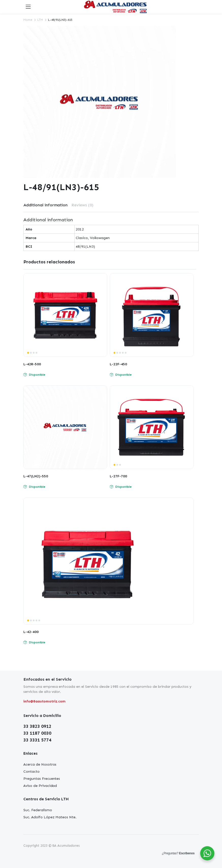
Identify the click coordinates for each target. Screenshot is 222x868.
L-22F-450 (118, 364)
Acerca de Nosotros (40, 764)
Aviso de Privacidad (40, 786)
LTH (40, 20)
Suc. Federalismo (38, 810)
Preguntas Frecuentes (42, 779)
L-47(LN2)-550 (36, 476)
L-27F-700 (118, 476)
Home (28, 20)
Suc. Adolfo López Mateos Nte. (50, 817)
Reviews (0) (82, 205)
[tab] (45, 205)
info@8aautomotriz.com (44, 701)
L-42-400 (31, 632)
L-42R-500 (32, 364)
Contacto (31, 772)
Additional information (45, 205)
